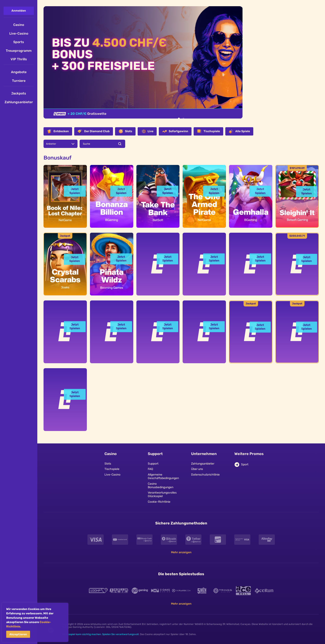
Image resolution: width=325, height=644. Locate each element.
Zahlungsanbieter (203, 464)
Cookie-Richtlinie (159, 502)
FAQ (150, 469)
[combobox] (61, 144)
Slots (108, 464)
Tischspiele (112, 469)
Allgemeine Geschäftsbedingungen (163, 476)
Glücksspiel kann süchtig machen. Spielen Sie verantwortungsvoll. (101, 634)
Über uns (197, 469)
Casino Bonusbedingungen (161, 486)
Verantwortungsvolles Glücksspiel (162, 494)
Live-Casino (112, 475)
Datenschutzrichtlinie (205, 475)
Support (153, 464)
